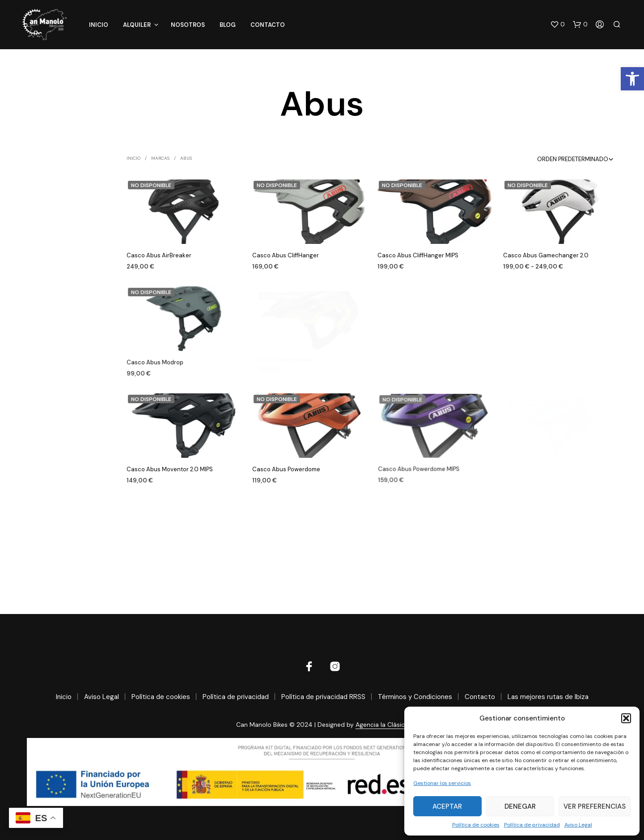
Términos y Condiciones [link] (415, 697)
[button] (626, 718)
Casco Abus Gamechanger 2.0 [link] (546, 254)
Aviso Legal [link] (578, 825)
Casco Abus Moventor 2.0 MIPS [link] (170, 469)
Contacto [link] (268, 25)
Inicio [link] (99, 25)
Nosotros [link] (188, 25)
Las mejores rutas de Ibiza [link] (548, 697)
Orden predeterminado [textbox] (573, 159)
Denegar (520, 806)
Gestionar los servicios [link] (442, 783)
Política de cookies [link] (476, 825)
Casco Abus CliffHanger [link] (286, 255)
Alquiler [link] (137, 25)
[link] (632, 79)
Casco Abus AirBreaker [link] (159, 255)
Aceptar (447, 806)
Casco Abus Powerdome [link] (288, 467)
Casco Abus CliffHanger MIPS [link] (418, 255)
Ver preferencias (595, 806)
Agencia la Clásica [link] (382, 725)
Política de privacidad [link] (532, 825)
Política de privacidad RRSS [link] (323, 697)
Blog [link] (228, 25)
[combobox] (564, 159)
